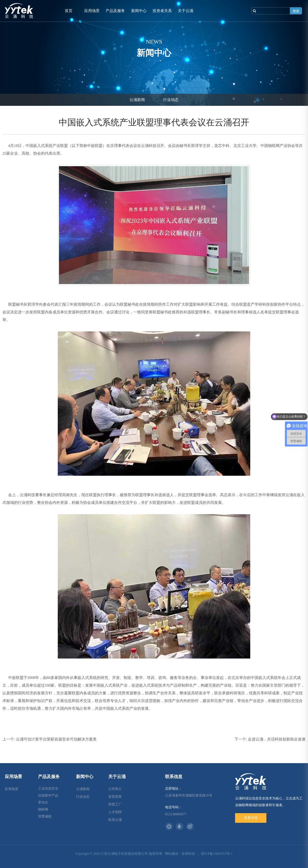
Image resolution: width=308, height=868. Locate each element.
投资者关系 (162, 11)
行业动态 (171, 100)
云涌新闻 (137, 100)
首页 (69, 11)
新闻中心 (139, 11)
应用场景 (92, 11)
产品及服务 (115, 11)
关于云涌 (186, 11)
